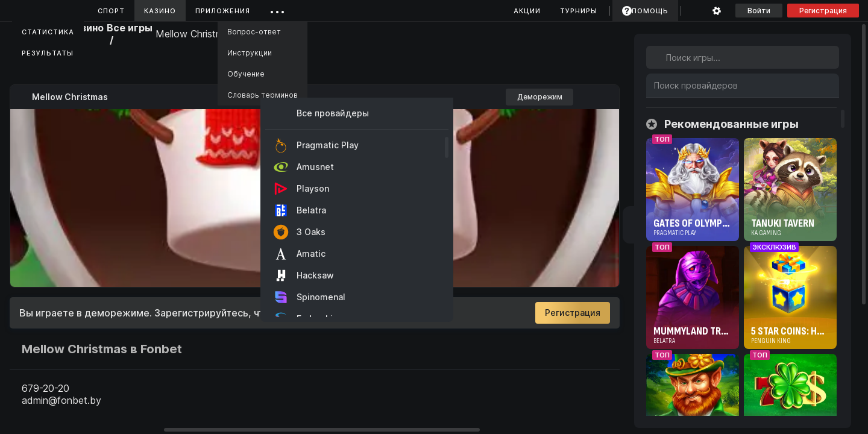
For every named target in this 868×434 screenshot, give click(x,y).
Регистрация (823, 11)
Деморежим (540, 97)
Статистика (48, 32)
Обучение (246, 74)
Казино (160, 11)
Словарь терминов (263, 95)
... (278, 9)
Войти (759, 11)
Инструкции (250, 53)
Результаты (48, 53)
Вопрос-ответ (254, 32)
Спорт (111, 11)
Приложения (223, 11)
